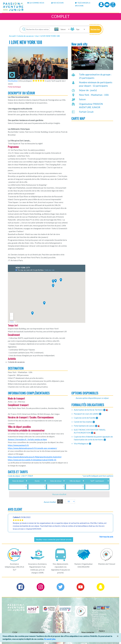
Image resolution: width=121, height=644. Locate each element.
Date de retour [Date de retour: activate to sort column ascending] (51, 481)
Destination (13, 81)
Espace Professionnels (105, 632)
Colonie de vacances (25, 36)
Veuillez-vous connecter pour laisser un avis (54, 539)
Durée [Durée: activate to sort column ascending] (35, 481)
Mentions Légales (38, 632)
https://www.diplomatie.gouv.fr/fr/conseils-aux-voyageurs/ (32, 448)
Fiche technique (14, 87)
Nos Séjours (57, 3)
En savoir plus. (50, 639)
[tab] (39, 81)
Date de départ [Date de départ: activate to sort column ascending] (19, 481)
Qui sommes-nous (36, 3)
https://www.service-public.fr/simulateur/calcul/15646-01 (32, 460)
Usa (37, 36)
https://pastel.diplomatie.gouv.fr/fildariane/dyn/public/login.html (35, 457)
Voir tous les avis (106, 537)
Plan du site (65, 632)
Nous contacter (88, 632)
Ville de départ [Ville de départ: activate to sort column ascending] (70, 481)
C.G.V (15, 632)
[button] (96, 29)
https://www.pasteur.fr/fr (18, 445)
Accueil (12, 36)
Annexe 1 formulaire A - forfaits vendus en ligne (27, 439)
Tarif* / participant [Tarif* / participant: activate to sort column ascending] (94, 481)
